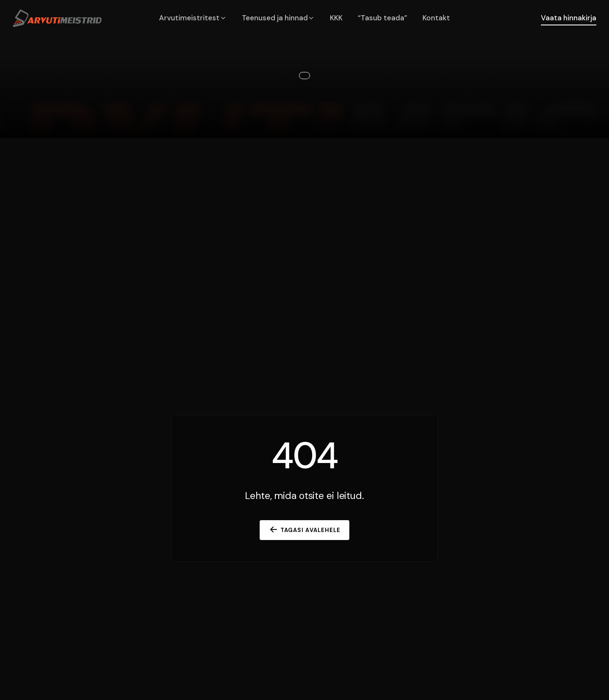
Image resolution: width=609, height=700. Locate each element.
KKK (336, 18)
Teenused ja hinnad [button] (278, 18)
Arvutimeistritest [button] (193, 18)
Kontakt (436, 18)
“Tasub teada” (383, 18)
